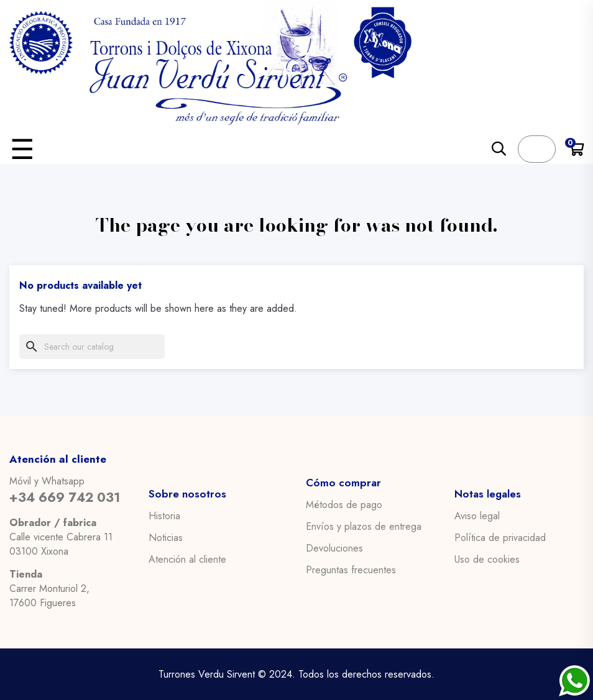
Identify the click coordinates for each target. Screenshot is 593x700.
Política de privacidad (500, 537)
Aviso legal (477, 516)
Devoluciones (334, 548)
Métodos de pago (344, 505)
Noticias (166, 537)
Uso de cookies (487, 559)
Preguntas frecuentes (351, 570)
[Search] (92, 347)
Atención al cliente (187, 559)
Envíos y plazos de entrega (364, 527)
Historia (164, 516)
